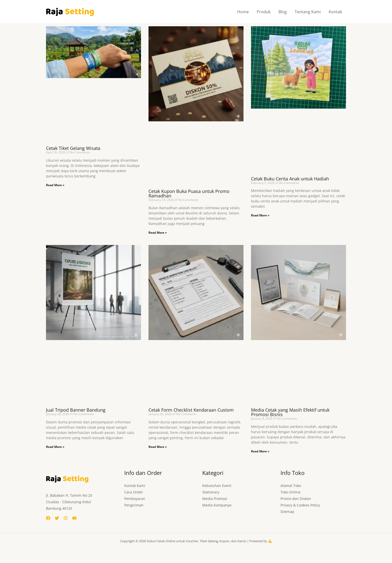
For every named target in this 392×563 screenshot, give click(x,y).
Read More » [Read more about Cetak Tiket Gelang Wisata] (55, 185)
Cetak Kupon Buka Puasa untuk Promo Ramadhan (189, 193)
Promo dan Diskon (296, 499)
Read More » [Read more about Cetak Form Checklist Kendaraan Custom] (158, 447)
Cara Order (134, 492)
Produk (264, 12)
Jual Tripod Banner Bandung (76, 410)
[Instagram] (66, 518)
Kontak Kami (135, 486)
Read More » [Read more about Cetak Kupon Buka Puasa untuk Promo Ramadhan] (158, 233)
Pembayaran (135, 499)
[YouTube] (74, 518)
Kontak (335, 12)
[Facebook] (48, 518)
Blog (283, 12)
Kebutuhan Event (217, 486)
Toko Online (290, 492)
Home (243, 12)
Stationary (211, 492)
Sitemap (287, 512)
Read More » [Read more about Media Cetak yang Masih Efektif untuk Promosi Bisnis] (260, 451)
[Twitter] (57, 518)
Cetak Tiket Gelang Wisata (73, 148)
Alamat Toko (291, 486)
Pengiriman (134, 505)
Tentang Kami (308, 12)
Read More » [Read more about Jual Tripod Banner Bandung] (55, 447)
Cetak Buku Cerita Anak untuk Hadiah (290, 179)
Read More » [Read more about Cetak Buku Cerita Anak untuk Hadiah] (260, 215)
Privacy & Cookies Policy (300, 505)
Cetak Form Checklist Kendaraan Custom (191, 410)
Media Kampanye (217, 505)
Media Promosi (215, 499)
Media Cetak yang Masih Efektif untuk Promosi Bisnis (290, 412)
